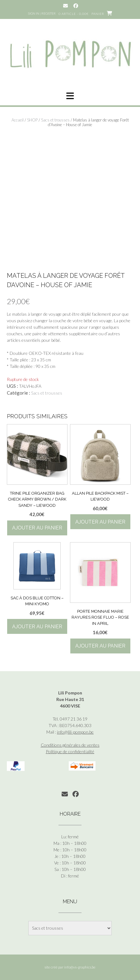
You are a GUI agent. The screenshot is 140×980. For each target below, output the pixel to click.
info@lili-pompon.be (75, 732)
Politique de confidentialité (70, 751)
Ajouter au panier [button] (37, 528)
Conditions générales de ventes (70, 745)
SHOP (32, 120)
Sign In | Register (42, 13)
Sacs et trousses (55, 120)
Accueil (18, 120)
